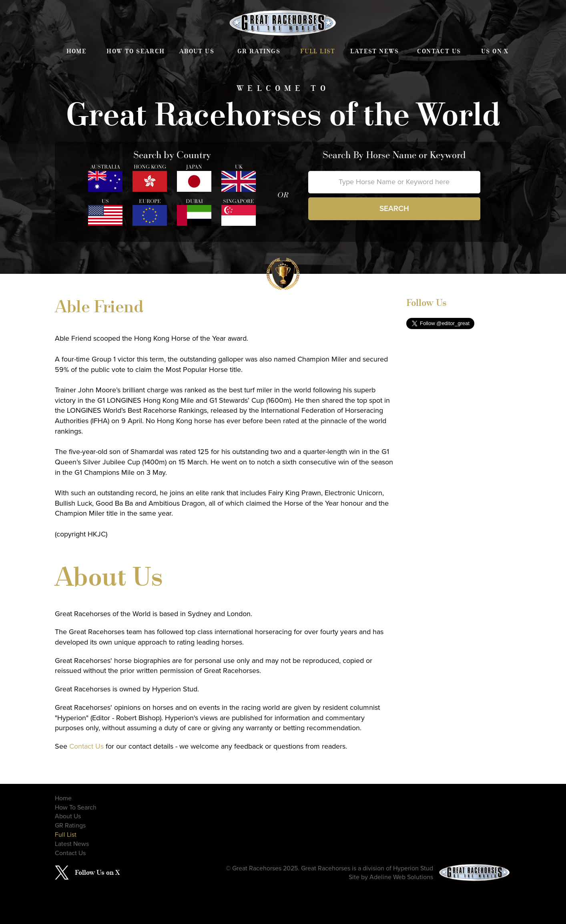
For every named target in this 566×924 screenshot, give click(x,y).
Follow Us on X (97, 872)
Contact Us (439, 51)
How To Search (135, 51)
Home (77, 51)
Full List (318, 51)
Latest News (374, 51)
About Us (197, 51)
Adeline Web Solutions (401, 877)
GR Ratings (259, 51)
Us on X (495, 51)
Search (394, 209)
